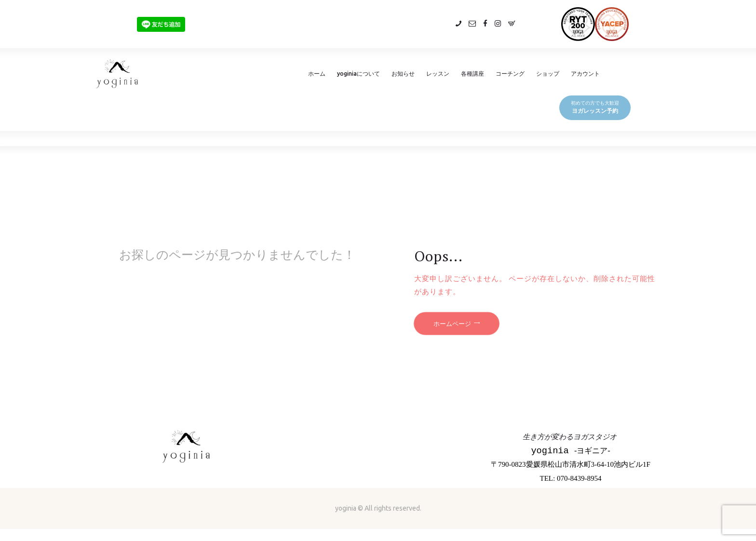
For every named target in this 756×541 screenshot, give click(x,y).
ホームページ (452, 324)
